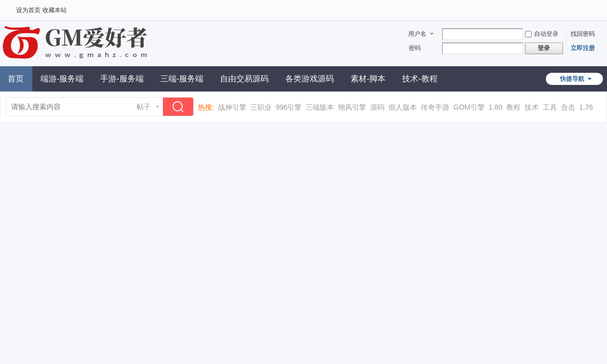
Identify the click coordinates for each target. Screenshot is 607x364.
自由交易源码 (244, 79)
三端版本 (320, 107)
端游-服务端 (62, 79)
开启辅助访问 (589, 7)
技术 (532, 107)
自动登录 (542, 34)
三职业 (261, 107)
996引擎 (289, 107)
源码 (377, 107)
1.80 (495, 107)
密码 (415, 48)
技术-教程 (420, 79)
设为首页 (28, 10)
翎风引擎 (352, 107)
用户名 (417, 34)
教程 (513, 107)
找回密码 (583, 34)
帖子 (144, 107)
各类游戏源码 (310, 79)
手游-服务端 (122, 79)
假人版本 (403, 107)
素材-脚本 (368, 79)
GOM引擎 (469, 107)
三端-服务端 (182, 79)
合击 (568, 107)
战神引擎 (232, 107)
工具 (550, 107)
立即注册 (583, 48)
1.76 (586, 107)
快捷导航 (572, 79)
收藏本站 (55, 10)
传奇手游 (435, 107)
